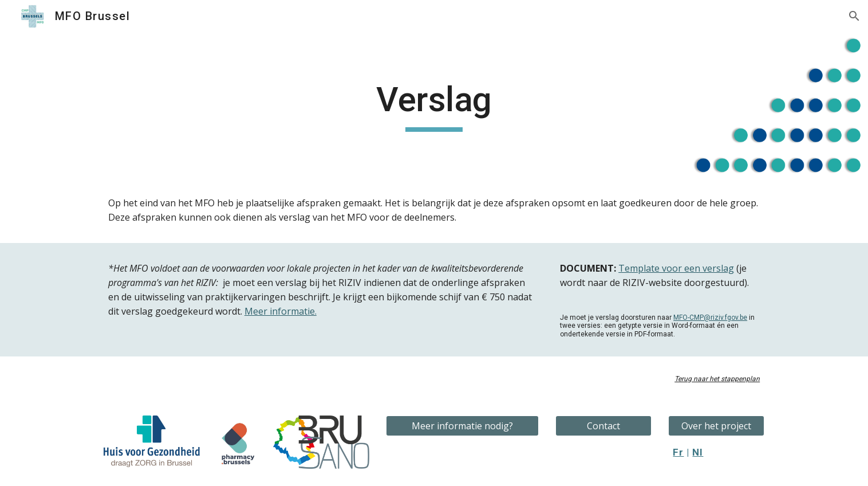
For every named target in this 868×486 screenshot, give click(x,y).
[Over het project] (716, 426)
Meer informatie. (281, 311)
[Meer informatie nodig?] (462, 426)
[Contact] (603, 426)
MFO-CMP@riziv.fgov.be (710, 318)
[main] (434, 105)
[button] (854, 16)
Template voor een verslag (676, 268)
